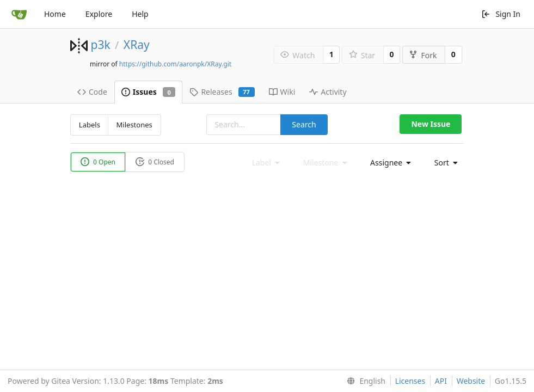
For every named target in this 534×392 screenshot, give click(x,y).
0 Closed (155, 162)
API (441, 381)
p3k (100, 45)
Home (55, 14)
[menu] (388, 163)
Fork (423, 55)
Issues (149, 92)
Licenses (410, 381)
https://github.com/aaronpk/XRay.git (175, 64)
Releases (222, 92)
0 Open (98, 162)
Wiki (282, 92)
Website (471, 381)
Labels (90, 125)
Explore (99, 14)
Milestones (134, 125)
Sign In (501, 14)
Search (304, 124)
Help (140, 14)
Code (92, 92)
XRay (137, 45)
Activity (328, 92)
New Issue (431, 124)
